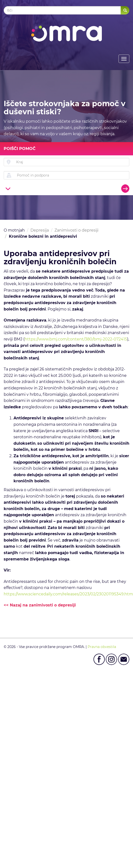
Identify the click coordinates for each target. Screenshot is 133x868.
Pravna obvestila (102, 647)
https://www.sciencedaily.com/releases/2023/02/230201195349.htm (68, 594)
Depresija (40, 230)
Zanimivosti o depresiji (76, 230)
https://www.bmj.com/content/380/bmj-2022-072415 (76, 339)
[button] (8, 188)
